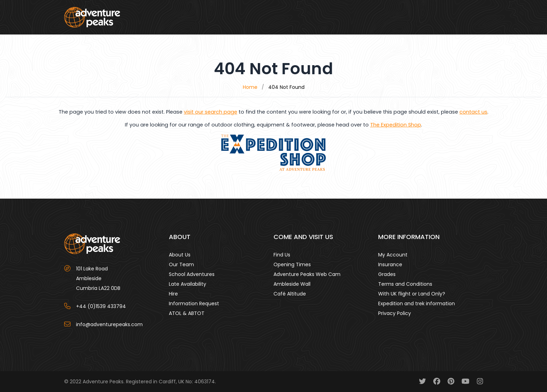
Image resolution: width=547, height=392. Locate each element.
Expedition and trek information (417, 303)
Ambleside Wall (292, 284)
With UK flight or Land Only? (412, 294)
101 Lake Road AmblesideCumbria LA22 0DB (98, 278)
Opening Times (292, 264)
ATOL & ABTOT (187, 313)
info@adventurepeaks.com (109, 324)
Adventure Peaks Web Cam (307, 274)
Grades (387, 274)
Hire (173, 294)
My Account (393, 255)
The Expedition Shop (396, 125)
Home (250, 87)
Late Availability (188, 284)
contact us (473, 112)
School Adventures (192, 274)
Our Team (181, 264)
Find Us (282, 255)
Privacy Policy (395, 313)
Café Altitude (290, 294)
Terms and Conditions (405, 284)
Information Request (194, 303)
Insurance (390, 264)
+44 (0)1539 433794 (101, 306)
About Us (180, 255)
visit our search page (211, 112)
